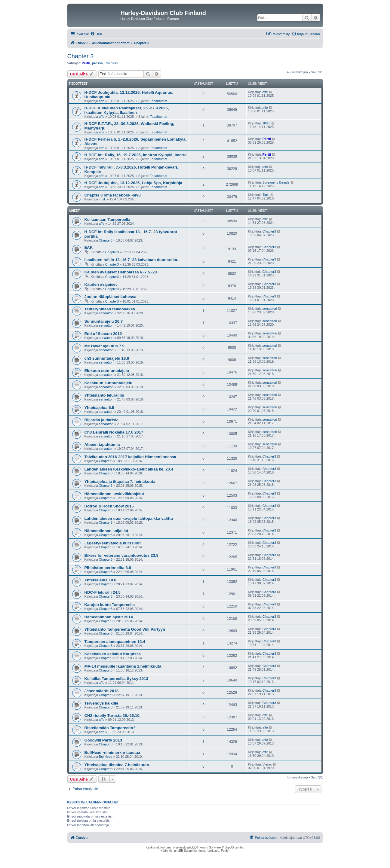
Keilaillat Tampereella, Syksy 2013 (116, 679)
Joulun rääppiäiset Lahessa (111, 297)
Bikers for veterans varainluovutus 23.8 (121, 555)
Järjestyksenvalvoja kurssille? (113, 543)
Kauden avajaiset (101, 284)
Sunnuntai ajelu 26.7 (104, 321)
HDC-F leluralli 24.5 (103, 592)
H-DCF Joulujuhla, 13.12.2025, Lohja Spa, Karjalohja (133, 183)
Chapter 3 (81, 56)
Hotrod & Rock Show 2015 (109, 506)
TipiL (102, 199)
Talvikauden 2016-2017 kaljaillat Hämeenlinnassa (130, 457)
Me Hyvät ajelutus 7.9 (104, 346)
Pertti (86, 63)
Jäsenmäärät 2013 (102, 691)
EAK (89, 247)
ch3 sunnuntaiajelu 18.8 (107, 358)
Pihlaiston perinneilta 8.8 (108, 568)
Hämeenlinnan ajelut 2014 (109, 617)
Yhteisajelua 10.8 (100, 580)
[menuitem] (96, 34)
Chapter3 (111, 63)
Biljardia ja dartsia (102, 420)
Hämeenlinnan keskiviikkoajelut (114, 494)
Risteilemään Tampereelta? (110, 728)
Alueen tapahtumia (102, 445)
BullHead (106, 757)
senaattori (106, 313)
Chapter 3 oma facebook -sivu (113, 195)
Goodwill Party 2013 (103, 740)
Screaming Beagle (276, 182)
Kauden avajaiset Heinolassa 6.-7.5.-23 (121, 272)
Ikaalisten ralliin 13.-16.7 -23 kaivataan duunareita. (131, 260)
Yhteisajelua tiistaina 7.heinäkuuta (117, 765)
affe (102, 101)
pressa (97, 63)
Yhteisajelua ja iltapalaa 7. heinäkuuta (120, 481)
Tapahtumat (159, 101)
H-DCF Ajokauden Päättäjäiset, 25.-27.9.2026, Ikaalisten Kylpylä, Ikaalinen (127, 110)
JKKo (266, 123)
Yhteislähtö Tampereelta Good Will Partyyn (125, 629)
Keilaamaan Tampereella (107, 219)
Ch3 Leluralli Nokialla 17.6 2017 (114, 432)
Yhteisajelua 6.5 (99, 408)
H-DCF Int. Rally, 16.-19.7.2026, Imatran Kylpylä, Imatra (136, 155)
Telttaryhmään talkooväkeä (110, 309)
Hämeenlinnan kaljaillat (106, 531)
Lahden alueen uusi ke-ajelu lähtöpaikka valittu (129, 518)
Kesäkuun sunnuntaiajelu (109, 383)
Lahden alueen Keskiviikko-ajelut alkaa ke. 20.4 (129, 469)
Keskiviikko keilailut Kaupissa (113, 654)
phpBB (192, 847)
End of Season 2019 (103, 334)
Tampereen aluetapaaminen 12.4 (115, 642)
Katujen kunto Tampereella (110, 605)
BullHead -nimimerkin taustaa (112, 752)
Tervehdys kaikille (101, 703)
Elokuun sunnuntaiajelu (107, 371)
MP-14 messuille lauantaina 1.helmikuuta (123, 666)
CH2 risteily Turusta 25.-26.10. (113, 716)
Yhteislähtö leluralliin (104, 395)
